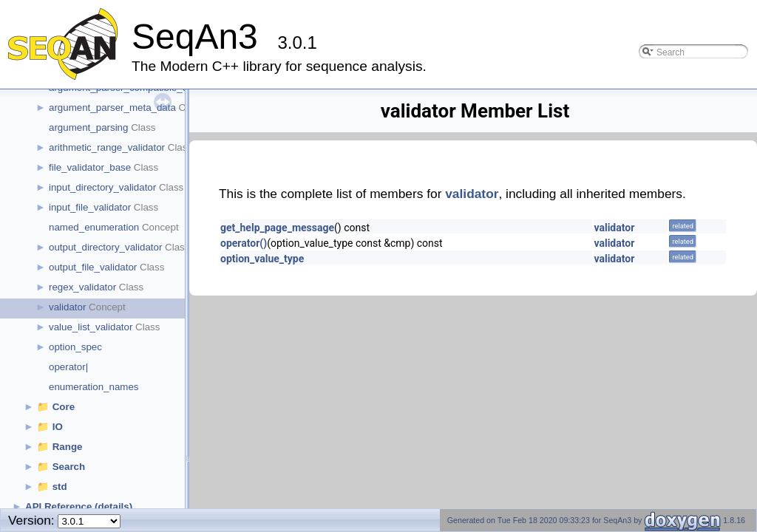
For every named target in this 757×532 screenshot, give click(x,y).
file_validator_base (90, 167)
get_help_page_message (277, 228)
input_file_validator (90, 207)
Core (64, 407)
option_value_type (262, 259)
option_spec (75, 347)
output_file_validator (93, 267)
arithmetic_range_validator (107, 147)
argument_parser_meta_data (112, 108)
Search (69, 467)
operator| (68, 367)
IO (58, 427)
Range (68, 447)
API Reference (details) (79, 507)
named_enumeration (94, 227)
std (60, 487)
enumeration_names (94, 387)
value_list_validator (91, 327)
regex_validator (82, 287)
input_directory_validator (102, 187)
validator (67, 307)
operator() (244, 243)
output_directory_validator (105, 247)
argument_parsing (88, 127)
